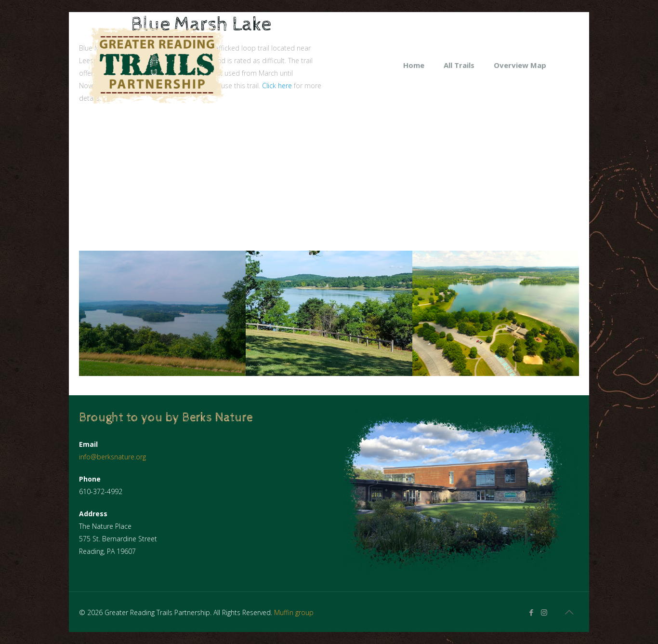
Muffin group (294, 612)
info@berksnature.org (112, 457)
